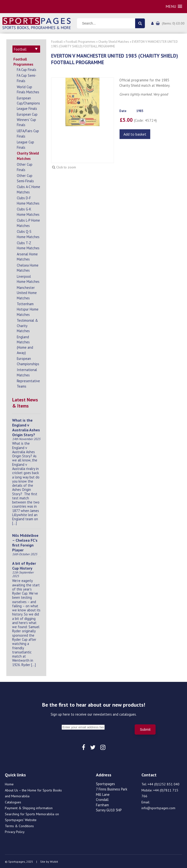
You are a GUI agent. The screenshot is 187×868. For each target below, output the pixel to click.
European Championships (28, 360)
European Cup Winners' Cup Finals (27, 119)
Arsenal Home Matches (27, 256)
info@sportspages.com (158, 807)
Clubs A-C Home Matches (28, 189)
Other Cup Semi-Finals (25, 178)
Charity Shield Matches (28, 155)
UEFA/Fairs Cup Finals (28, 133)
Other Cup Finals (25, 166)
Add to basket (135, 134)
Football (57, 42)
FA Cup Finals (27, 69)
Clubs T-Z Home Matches (28, 245)
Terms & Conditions (19, 825)
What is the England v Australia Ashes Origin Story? (26, 427)
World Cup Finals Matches (28, 89)
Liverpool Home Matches (28, 278)
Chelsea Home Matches (28, 267)
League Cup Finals (25, 144)
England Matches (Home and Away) (25, 344)
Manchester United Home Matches (27, 292)
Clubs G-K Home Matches (28, 211)
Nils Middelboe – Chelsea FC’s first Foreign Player (25, 542)
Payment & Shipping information (29, 807)
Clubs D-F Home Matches (28, 200)
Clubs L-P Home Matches (28, 222)
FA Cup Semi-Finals (27, 77)
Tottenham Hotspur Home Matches (28, 308)
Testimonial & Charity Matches (27, 325)
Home (9, 783)
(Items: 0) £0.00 (173, 23)
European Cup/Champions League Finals (28, 103)
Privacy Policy (15, 831)
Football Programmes (23, 61)
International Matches (27, 372)
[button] (174, 6)
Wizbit (54, 861)
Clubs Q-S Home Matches (28, 233)
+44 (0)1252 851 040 (164, 783)
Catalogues (13, 801)
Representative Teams (28, 383)
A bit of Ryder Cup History (24, 565)
